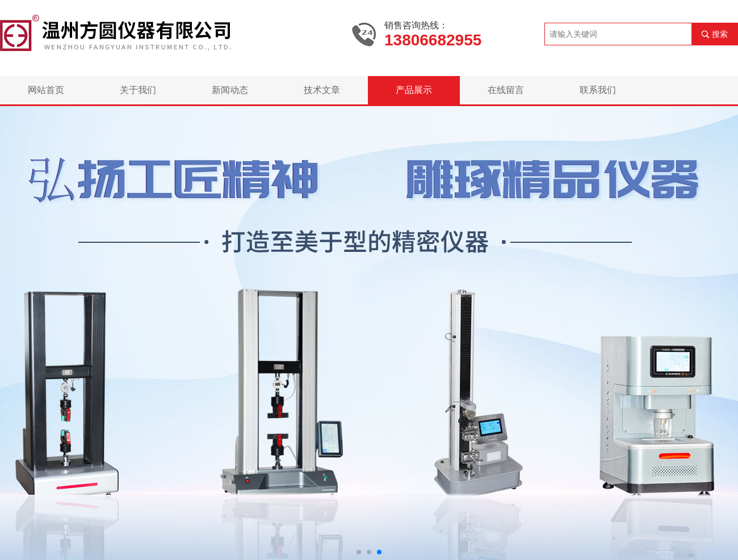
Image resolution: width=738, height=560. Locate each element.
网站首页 (46, 90)
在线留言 (506, 90)
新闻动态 (230, 90)
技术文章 (322, 90)
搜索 (720, 34)
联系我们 (598, 90)
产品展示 (414, 90)
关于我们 (138, 90)
